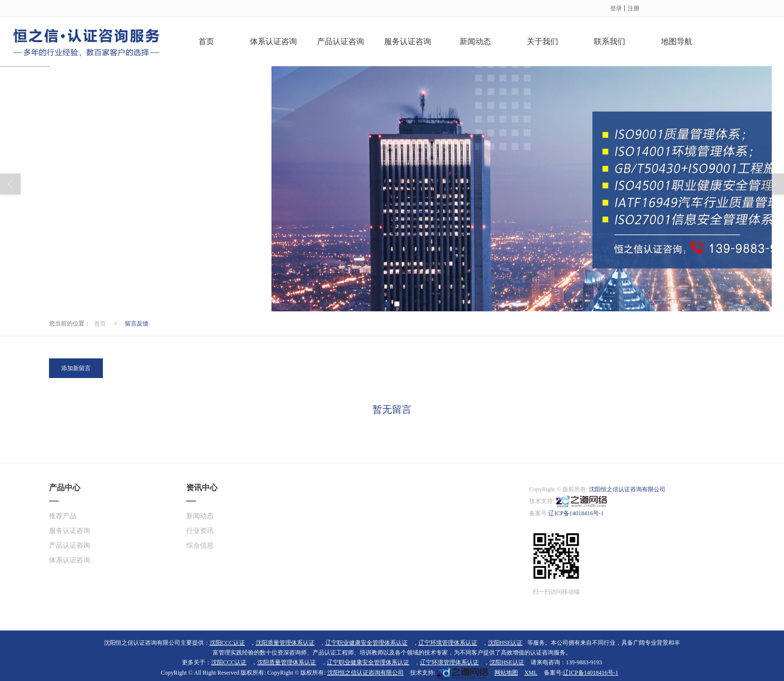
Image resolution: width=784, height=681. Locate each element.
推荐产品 (63, 516)
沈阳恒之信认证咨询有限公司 (627, 489)
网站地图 (506, 672)
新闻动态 (475, 41)
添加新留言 (76, 368)
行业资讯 (200, 530)
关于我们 (542, 41)
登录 (616, 8)
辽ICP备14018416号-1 (576, 513)
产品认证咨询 (341, 41)
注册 (634, 8)
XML (531, 672)
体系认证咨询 (273, 41)
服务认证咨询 (408, 41)
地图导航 (677, 41)
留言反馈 (137, 323)
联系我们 (610, 41)
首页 (206, 41)
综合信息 (200, 545)
